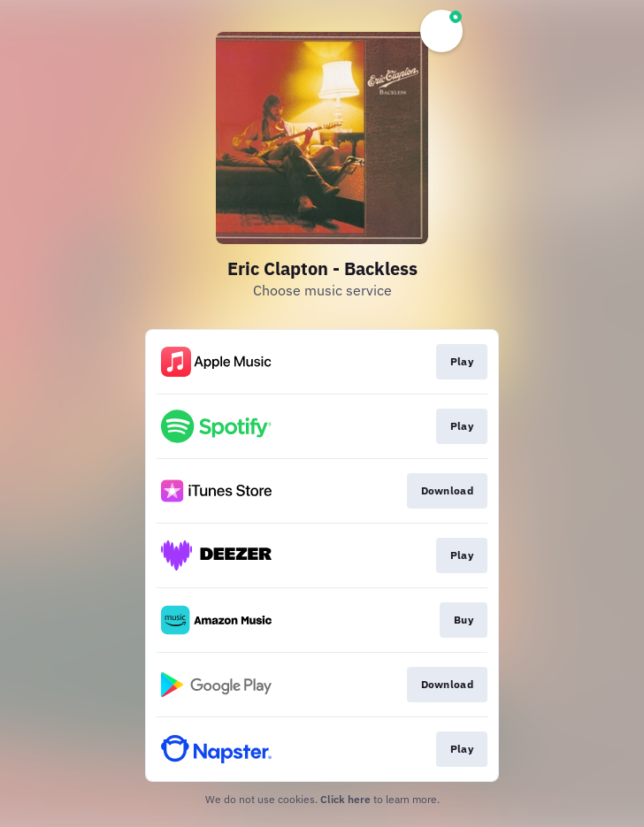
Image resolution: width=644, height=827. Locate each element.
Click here (345, 799)
